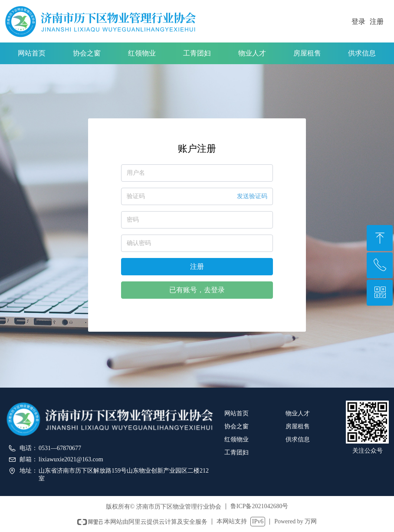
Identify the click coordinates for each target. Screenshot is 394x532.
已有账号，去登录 (197, 290)
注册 (197, 266)
